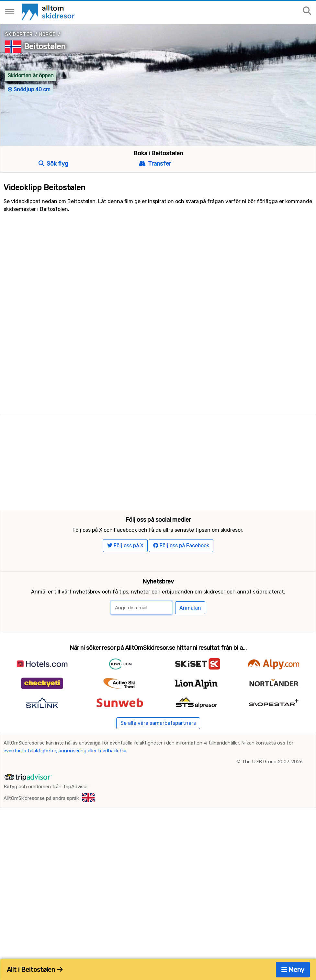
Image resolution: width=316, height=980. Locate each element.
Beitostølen (45, 47)
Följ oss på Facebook (181, 561)
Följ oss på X (125, 561)
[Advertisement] (158, 462)
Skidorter (19, 34)
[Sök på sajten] (307, 11)
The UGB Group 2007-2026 (272, 778)
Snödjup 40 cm (29, 89)
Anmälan (190, 624)
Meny (293, 970)
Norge (48, 34)
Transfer (155, 164)
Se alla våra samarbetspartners (158, 739)
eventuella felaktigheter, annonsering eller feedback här (65, 767)
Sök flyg (53, 164)
